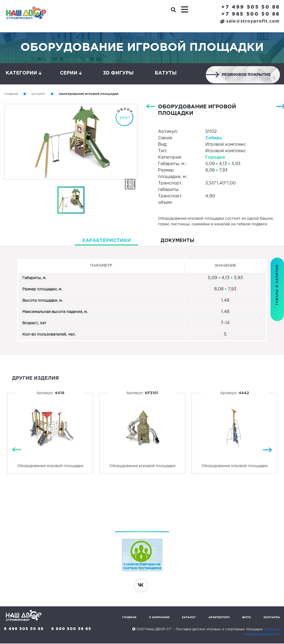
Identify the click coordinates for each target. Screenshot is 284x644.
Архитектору (219, 618)
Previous (17, 451)
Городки (215, 158)
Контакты (272, 618)
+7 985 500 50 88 (251, 14)
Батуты (166, 73)
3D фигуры (118, 73)
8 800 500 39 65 (72, 629)
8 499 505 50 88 (24, 629)
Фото (247, 618)
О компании (159, 618)
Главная (11, 95)
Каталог (38, 95)
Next (267, 451)
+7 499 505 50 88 (251, 7)
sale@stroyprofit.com (250, 21)
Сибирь (214, 139)
